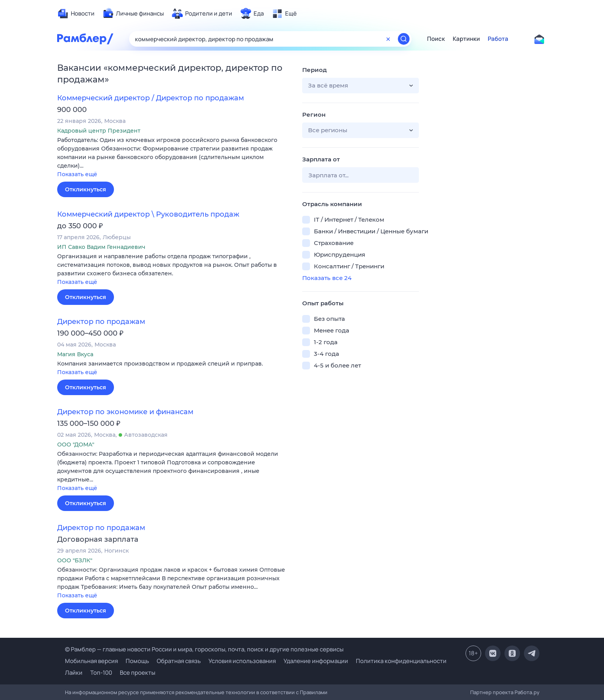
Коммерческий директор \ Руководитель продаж (148, 214)
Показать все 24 (327, 278)
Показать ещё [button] (77, 174)
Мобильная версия (91, 661)
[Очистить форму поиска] (388, 39)
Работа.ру (527, 692)
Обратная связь (179, 661)
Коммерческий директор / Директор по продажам (151, 98)
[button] (174, 158)
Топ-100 (101, 673)
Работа (498, 39)
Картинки (466, 39)
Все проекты (137, 673)
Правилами (314, 692)
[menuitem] (76, 14)
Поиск (436, 39)
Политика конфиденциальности (401, 661)
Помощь (137, 661)
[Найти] (404, 39)
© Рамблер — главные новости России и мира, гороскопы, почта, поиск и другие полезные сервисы (204, 649)
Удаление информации (316, 661)
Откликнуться (86, 189)
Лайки (74, 673)
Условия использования (242, 661)
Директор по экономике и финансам (125, 412)
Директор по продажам (101, 322)
